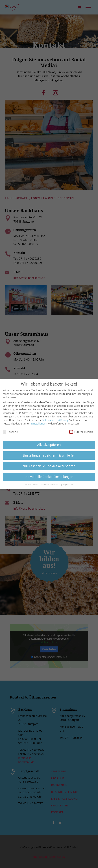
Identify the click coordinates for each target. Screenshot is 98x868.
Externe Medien (81, 432)
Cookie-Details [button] (32, 484)
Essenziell (11, 432)
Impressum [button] (68, 484)
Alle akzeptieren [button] (49, 444)
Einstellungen (39, 423)
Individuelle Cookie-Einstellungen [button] (49, 476)
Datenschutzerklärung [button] (51, 484)
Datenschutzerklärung (55, 420)
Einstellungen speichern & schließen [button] (49, 455)
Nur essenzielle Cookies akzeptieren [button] (49, 466)
